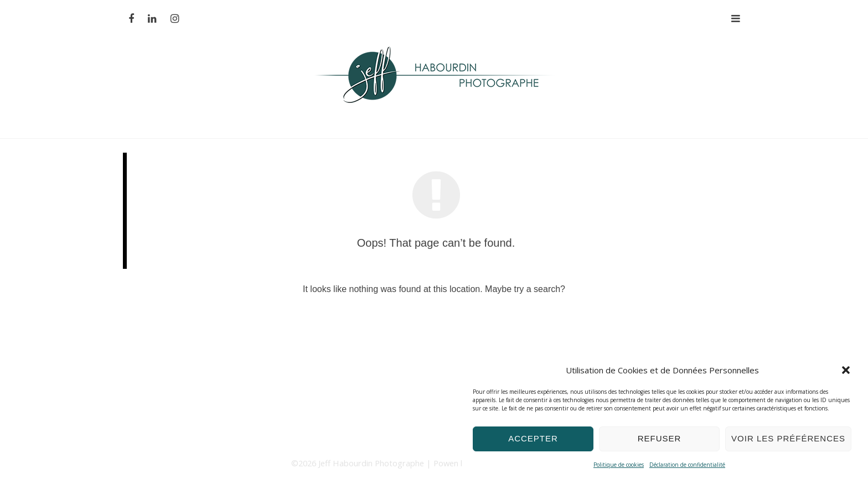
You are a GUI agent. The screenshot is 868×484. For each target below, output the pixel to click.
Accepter (533, 438)
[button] (846, 370)
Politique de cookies (619, 465)
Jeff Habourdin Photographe (372, 463)
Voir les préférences (788, 438)
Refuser (660, 438)
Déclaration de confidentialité (687, 465)
